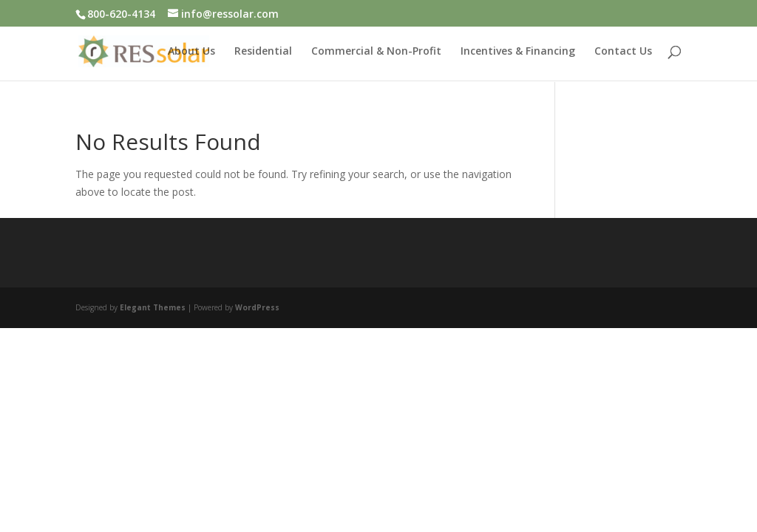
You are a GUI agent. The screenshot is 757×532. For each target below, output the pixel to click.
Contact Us (623, 52)
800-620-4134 (121, 14)
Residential (263, 52)
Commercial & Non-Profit (376, 52)
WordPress (257, 307)
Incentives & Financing (518, 52)
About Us (191, 52)
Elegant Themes (153, 307)
